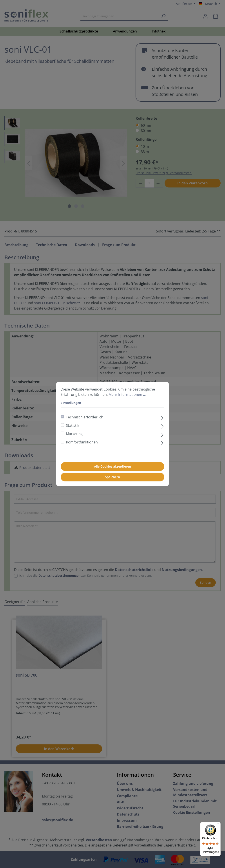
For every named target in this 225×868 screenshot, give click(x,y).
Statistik (73, 425)
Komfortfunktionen (82, 442)
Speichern (112, 477)
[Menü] (218, 825)
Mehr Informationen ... (127, 394)
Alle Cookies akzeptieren (112, 466)
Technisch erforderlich (85, 417)
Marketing (74, 434)
